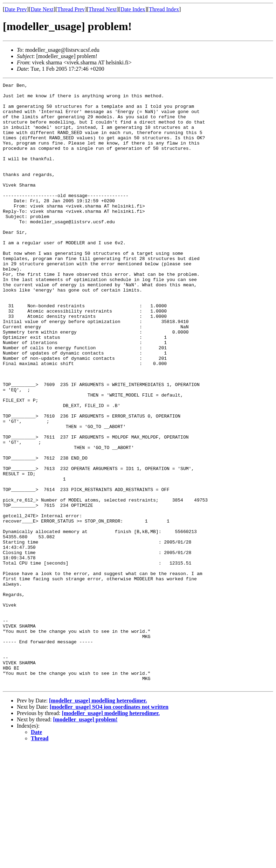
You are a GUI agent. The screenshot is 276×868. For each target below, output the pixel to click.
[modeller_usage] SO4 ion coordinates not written (109, 828)
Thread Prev (71, 9)
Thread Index (164, 9)
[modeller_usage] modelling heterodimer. (98, 821)
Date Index (133, 9)
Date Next (42, 9)
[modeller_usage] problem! (85, 840)
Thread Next (103, 9)
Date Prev (16, 9)
